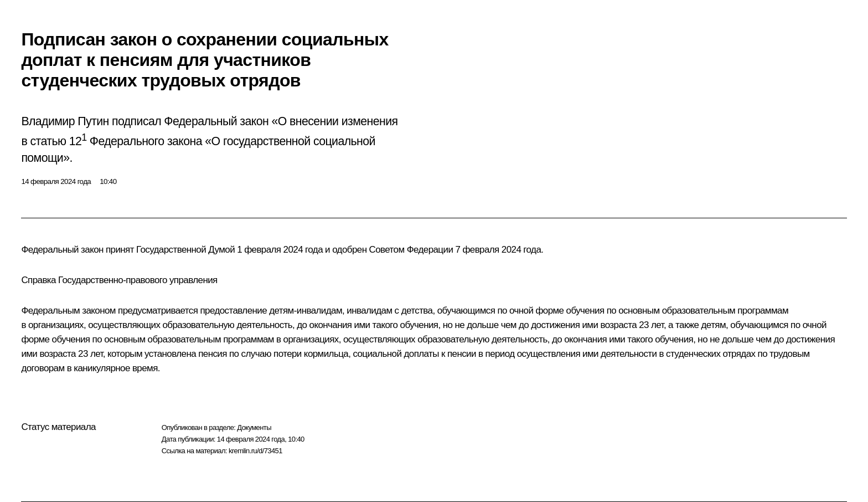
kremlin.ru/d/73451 (255, 451)
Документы (254, 427)
